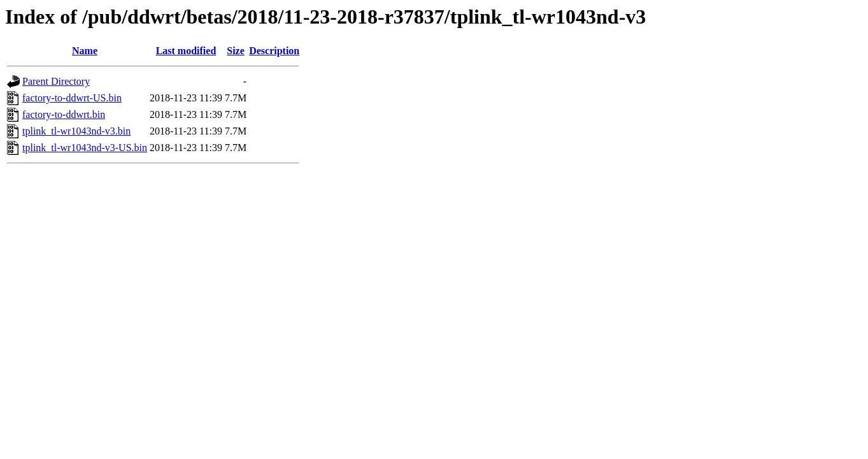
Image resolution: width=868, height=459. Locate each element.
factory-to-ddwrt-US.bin (72, 98)
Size (236, 51)
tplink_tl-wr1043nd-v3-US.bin (85, 148)
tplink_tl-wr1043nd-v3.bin (76, 131)
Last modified (186, 51)
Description (274, 51)
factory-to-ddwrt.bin (64, 114)
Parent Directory (56, 81)
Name (85, 51)
